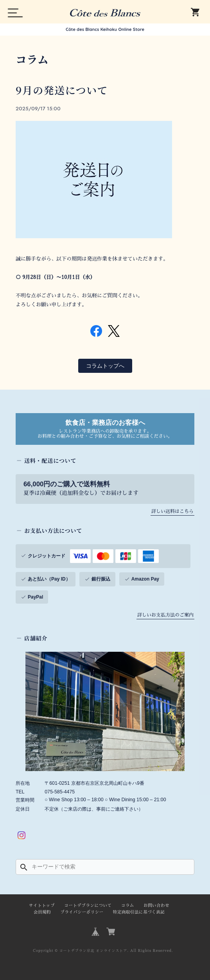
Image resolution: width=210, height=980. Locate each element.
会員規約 (42, 912)
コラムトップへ (105, 366)
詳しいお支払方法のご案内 (165, 615)
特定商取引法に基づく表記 (139, 912)
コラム (128, 905)
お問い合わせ (156, 905)
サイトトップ (42, 905)
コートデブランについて (88, 905)
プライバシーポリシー (82, 912)
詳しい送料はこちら (172, 511)
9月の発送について (62, 90)
